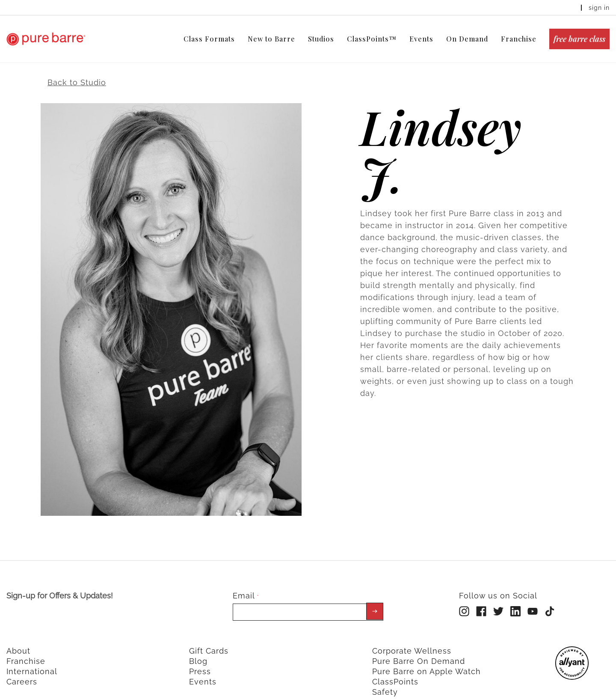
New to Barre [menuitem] (271, 39)
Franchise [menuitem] (519, 39)
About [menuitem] (18, 642)
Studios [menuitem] (321, 39)
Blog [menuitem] (198, 653)
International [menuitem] (32, 663)
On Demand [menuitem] (467, 39)
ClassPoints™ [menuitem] (372, 39)
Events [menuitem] (421, 39)
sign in (599, 8)
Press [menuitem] (200, 663)
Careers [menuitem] (22, 673)
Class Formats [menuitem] (209, 39)
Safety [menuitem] (385, 683)
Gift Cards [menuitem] (209, 642)
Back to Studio (77, 74)
